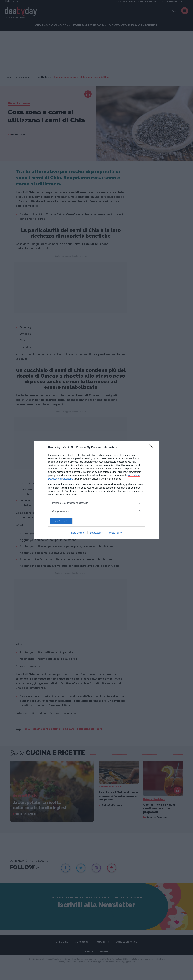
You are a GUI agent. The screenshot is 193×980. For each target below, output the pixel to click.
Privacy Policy (115, 533)
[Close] (152, 447)
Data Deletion (78, 533)
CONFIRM (65, 521)
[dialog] (96, 490)
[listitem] (96, 503)
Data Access (96, 533)
